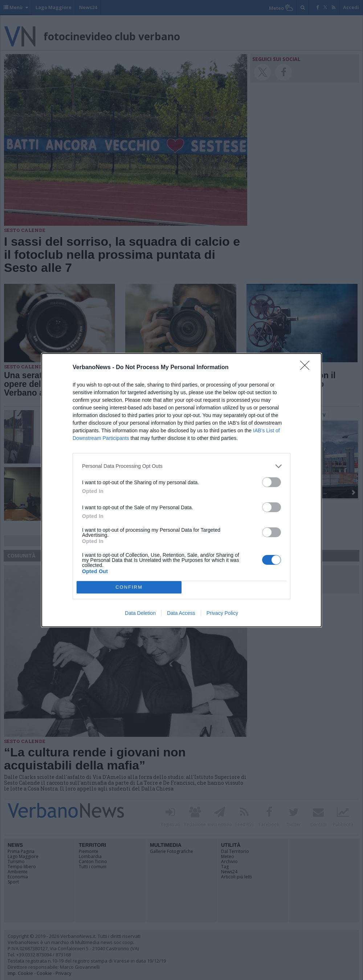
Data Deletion (140, 613)
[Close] (307, 368)
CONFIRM (129, 587)
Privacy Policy (222, 613)
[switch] (272, 482)
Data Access (181, 613)
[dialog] (181, 490)
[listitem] (181, 466)
